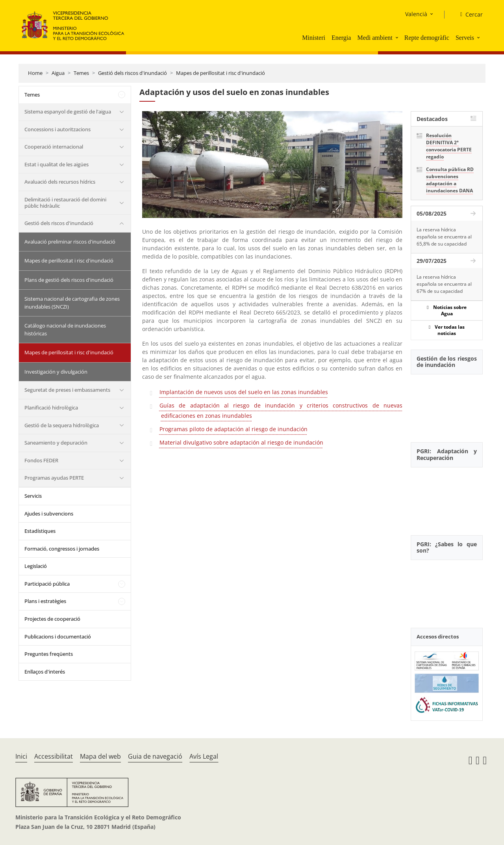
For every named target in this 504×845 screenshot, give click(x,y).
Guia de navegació (155, 756)
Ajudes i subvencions (49, 514)
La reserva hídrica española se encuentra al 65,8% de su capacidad (444, 237)
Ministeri (314, 38)
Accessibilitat (54, 756)
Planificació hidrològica (51, 408)
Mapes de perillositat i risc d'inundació (220, 73)
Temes (81, 73)
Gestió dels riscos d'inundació (132, 73)
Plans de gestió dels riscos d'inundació (69, 280)
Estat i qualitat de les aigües (57, 164)
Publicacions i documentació (58, 637)
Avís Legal (204, 756)
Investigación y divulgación (56, 372)
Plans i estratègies (45, 601)
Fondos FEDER (41, 460)
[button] (398, 37)
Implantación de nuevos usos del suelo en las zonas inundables (244, 392)
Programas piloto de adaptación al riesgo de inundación (233, 429)
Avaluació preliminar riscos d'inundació (70, 242)
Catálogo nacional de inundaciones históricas (65, 329)
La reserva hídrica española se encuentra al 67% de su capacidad (444, 284)
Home (35, 73)
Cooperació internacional (54, 147)
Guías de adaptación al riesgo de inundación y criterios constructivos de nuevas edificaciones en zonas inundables (281, 410)
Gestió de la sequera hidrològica (62, 425)
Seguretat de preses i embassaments (67, 390)
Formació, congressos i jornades (62, 549)
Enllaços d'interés (45, 672)
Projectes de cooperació (52, 619)
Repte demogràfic (427, 38)
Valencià (416, 14)
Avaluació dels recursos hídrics (60, 182)
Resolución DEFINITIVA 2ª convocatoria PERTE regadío (449, 146)
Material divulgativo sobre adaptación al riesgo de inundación (241, 442)
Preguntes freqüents (49, 654)
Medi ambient (375, 38)
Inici (21, 756)
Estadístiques (40, 531)
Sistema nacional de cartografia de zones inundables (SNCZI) (72, 303)
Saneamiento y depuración (56, 443)
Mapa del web (100, 756)
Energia (341, 38)
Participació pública (47, 584)
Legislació (36, 566)
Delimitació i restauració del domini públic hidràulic (65, 203)
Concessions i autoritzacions (57, 129)
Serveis (465, 38)
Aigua (58, 73)
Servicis (33, 496)
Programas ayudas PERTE (54, 478)
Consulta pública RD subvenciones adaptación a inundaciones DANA (450, 180)
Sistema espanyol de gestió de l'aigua (68, 112)
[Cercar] (468, 15)
